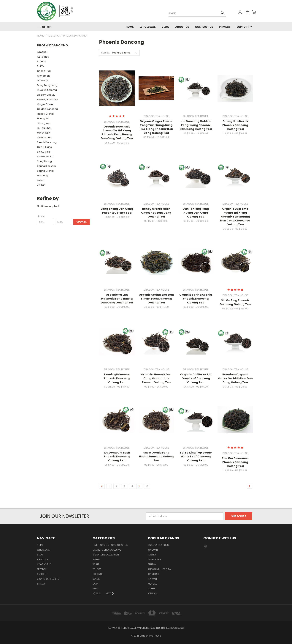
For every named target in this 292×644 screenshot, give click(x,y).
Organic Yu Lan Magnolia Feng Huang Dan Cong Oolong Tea (117, 299)
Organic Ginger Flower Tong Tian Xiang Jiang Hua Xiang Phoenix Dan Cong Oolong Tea (156, 127)
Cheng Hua (44, 71)
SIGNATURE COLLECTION (106, 555)
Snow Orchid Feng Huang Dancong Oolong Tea (156, 456)
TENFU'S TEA (154, 559)
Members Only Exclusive (107, 550)
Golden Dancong (47, 109)
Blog (165, 27)
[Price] (41, 216)
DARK (95, 584)
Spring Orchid (45, 171)
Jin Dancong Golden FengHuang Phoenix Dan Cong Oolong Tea (196, 125)
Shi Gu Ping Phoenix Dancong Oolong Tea (235, 302)
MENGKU (153, 584)
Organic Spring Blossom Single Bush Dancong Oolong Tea (156, 299)
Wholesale (148, 27)
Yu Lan (41, 180)
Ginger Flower (45, 104)
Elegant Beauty (46, 95)
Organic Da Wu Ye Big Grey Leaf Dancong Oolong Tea (196, 378)
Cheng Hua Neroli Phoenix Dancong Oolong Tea (235, 125)
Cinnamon (43, 76)
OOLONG (97, 574)
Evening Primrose (48, 99)
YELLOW (97, 569)
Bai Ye (41, 66)
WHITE (96, 564)
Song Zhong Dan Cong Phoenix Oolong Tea (117, 211)
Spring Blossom (46, 166)
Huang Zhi (43, 118)
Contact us (204, 27)
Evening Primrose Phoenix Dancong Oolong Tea (117, 378)
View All (153, 593)
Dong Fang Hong (47, 85)
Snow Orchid (45, 156)
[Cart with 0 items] (254, 12)
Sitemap (42, 584)
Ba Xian (42, 61)
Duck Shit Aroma (47, 90)
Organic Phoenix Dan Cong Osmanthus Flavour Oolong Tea (156, 378)
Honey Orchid (45, 114)
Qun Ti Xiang (45, 147)
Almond (42, 52)
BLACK (96, 579)
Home (130, 27)
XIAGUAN (153, 550)
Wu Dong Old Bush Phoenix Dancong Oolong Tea (117, 456)
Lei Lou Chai (44, 128)
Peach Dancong (47, 142)
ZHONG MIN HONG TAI (160, 569)
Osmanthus (44, 137)
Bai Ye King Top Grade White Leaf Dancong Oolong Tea (196, 456)
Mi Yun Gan (44, 133)
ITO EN (151, 589)
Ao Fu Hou (43, 57)
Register (55, 579)
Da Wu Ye (43, 80)
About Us (182, 27)
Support (244, 27)
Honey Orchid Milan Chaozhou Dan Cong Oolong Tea (156, 213)
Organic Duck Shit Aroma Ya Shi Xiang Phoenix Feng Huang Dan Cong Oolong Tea (117, 132)
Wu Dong (43, 175)
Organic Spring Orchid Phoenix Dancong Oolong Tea (196, 299)
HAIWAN (152, 579)
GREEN (96, 559)
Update (81, 222)
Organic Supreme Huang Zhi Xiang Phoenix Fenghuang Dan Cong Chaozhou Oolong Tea (235, 217)
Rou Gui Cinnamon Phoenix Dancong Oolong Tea (235, 462)
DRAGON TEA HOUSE (159, 545)
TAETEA (152, 555)
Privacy (225, 27)
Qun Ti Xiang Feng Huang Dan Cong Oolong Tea (196, 213)
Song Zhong (44, 161)
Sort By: (105, 53)
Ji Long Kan (44, 123)
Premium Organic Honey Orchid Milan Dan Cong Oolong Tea (235, 378)
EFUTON (152, 564)
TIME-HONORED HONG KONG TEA (110, 545)
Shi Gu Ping (44, 152)
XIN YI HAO (154, 574)
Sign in (41, 579)
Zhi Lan (41, 185)
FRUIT (96, 589)
